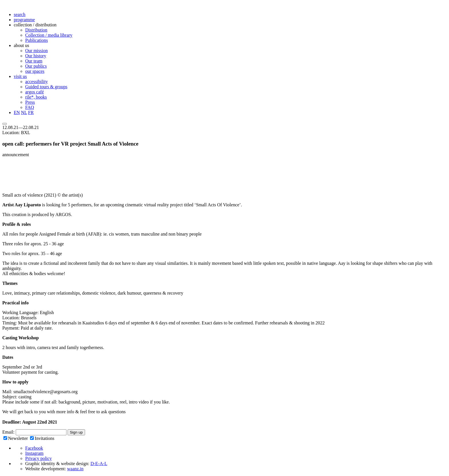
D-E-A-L (99, 464)
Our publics (36, 66)
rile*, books (36, 97)
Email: (9, 432)
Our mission (37, 51)
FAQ (30, 107)
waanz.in (75, 469)
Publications (37, 40)
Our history (36, 56)
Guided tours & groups (46, 87)
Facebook (34, 448)
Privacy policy (39, 458)
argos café (35, 92)
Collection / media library (49, 35)
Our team (34, 61)
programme (24, 20)
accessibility (37, 82)
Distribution (36, 30)
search (20, 14)
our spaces (35, 71)
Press (30, 102)
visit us (20, 76)
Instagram (34, 453)
